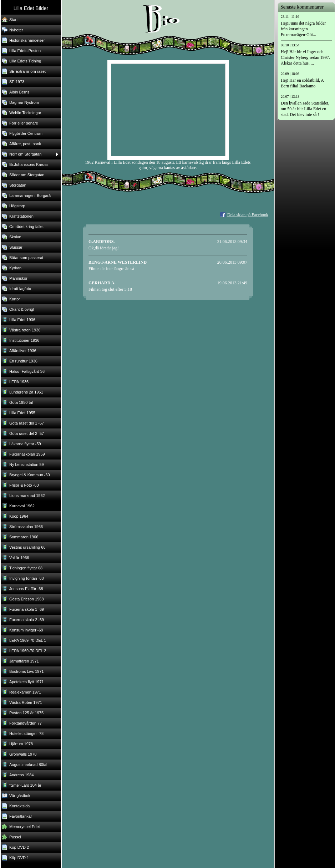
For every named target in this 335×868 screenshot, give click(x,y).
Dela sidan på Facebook (248, 215)
